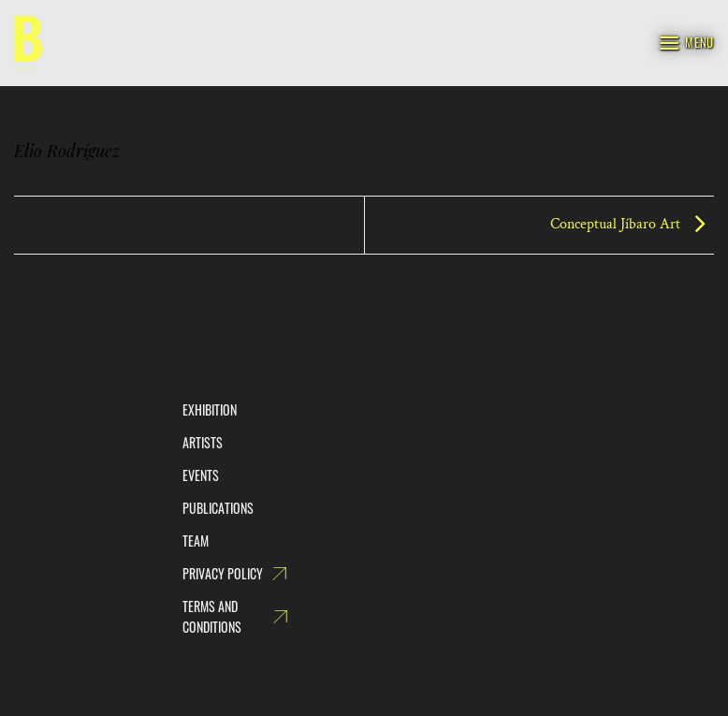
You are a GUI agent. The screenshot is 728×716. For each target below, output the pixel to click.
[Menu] (686, 43)
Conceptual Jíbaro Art (632, 224)
